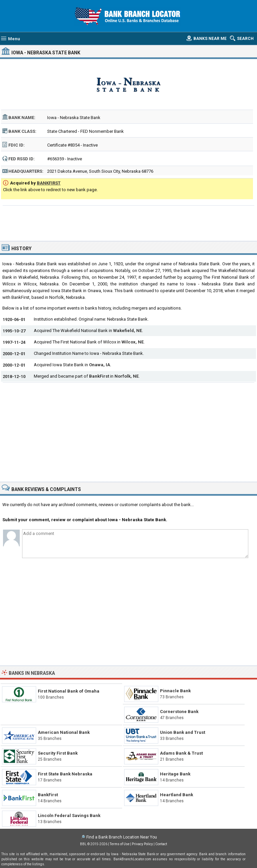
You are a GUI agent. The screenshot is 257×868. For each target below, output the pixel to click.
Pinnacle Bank (175, 691)
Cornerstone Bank (179, 712)
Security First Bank (58, 753)
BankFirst (99, 376)
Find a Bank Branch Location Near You (122, 837)
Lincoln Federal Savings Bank (69, 816)
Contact (161, 844)
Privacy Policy (142, 844)
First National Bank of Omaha (69, 691)
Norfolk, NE (126, 376)
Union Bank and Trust (183, 732)
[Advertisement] (129, 222)
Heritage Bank (175, 774)
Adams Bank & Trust (181, 753)
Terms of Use (120, 844)
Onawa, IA (100, 365)
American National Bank (64, 732)
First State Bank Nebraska (65, 774)
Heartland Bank (177, 795)
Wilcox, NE (133, 342)
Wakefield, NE (127, 331)
